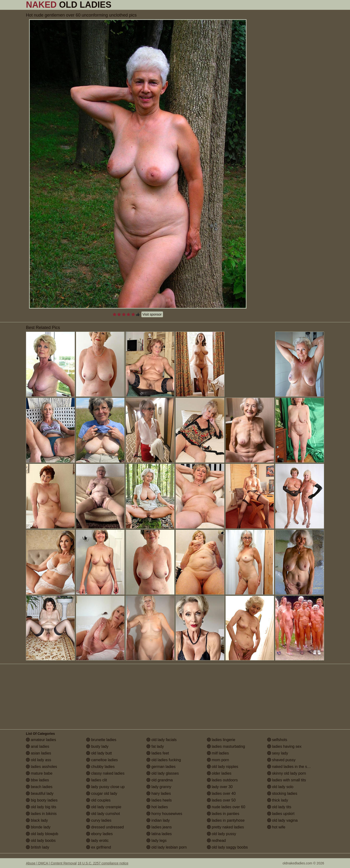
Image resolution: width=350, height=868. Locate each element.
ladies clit (97, 780)
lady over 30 (220, 787)
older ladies (219, 773)
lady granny (159, 787)
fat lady (155, 746)
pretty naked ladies (226, 827)
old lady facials (161, 740)
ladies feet (158, 753)
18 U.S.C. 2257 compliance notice (103, 863)
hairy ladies (159, 793)
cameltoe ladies (102, 760)
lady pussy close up (105, 787)
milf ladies (218, 753)
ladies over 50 (221, 800)
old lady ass (39, 760)
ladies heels (159, 800)
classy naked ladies (105, 773)
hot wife (276, 827)
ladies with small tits (287, 780)
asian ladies (39, 753)
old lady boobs (41, 841)
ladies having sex (284, 746)
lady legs (157, 841)
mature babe (39, 773)
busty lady (97, 746)
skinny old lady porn (287, 773)
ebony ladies (99, 834)
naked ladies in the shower (292, 767)
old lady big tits (41, 807)
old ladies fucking (164, 760)
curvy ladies (99, 820)
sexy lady (278, 753)
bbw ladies (37, 780)
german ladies (161, 767)
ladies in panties (223, 814)
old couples (98, 800)
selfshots (277, 740)
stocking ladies (282, 793)
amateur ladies (41, 740)
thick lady (278, 800)
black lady (37, 820)
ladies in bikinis (41, 814)
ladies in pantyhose (226, 820)
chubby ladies (100, 767)
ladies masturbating (226, 746)
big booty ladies (42, 800)
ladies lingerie (221, 740)
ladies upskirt (281, 814)
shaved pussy (281, 760)
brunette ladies (101, 740)
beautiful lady (40, 793)
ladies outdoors (222, 780)
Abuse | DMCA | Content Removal (51, 863)
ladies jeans (159, 827)
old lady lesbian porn (166, 847)
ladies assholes (42, 767)
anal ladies (38, 746)
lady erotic (97, 841)
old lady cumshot (103, 814)
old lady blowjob (42, 834)
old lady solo (280, 787)
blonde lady (38, 827)
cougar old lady (102, 793)
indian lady (158, 820)
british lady (38, 847)
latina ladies (159, 834)
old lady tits (279, 807)
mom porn (218, 760)
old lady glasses (163, 773)
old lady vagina (282, 820)
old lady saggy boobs (227, 847)
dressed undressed (105, 827)
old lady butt (99, 753)
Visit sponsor (152, 314)
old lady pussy (222, 834)
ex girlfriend (99, 847)
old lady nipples (223, 767)
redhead (216, 841)
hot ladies (157, 807)
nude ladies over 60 (226, 807)
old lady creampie (104, 807)
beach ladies (39, 787)
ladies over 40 (221, 793)
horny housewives (164, 814)
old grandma (160, 780)
